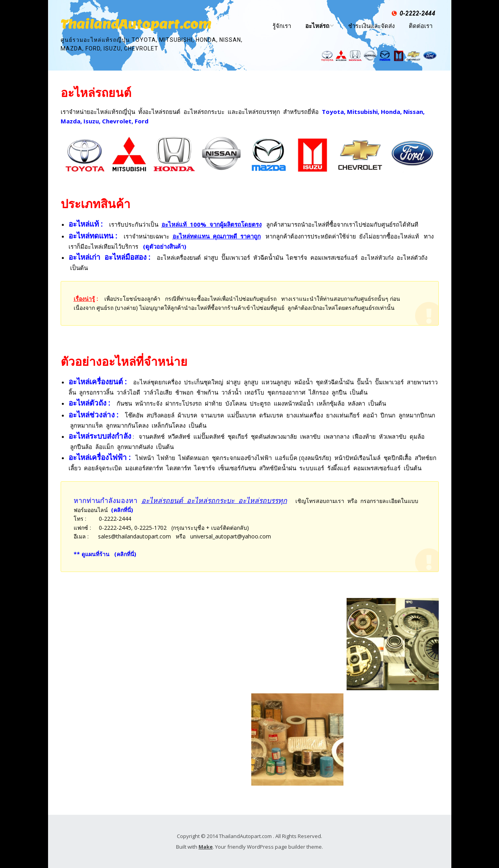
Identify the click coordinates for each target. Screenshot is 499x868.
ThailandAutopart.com (136, 24)
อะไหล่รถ (317, 26)
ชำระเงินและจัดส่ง (371, 26)
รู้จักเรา (282, 26)
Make (206, 847)
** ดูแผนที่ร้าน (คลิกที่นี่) (105, 554)
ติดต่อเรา (421, 26)
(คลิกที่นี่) (122, 510)
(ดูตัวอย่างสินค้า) (165, 246)
